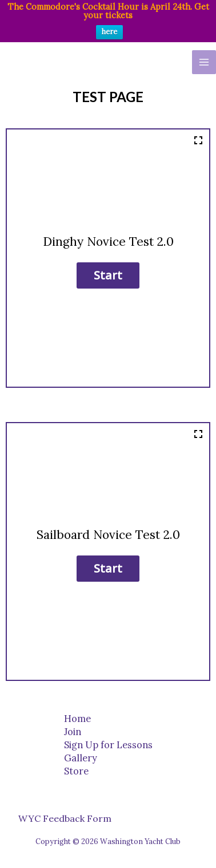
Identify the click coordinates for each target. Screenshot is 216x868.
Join (73, 731)
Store (76, 771)
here (109, 32)
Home (77, 718)
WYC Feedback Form (65, 818)
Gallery (81, 758)
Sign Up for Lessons (108, 745)
